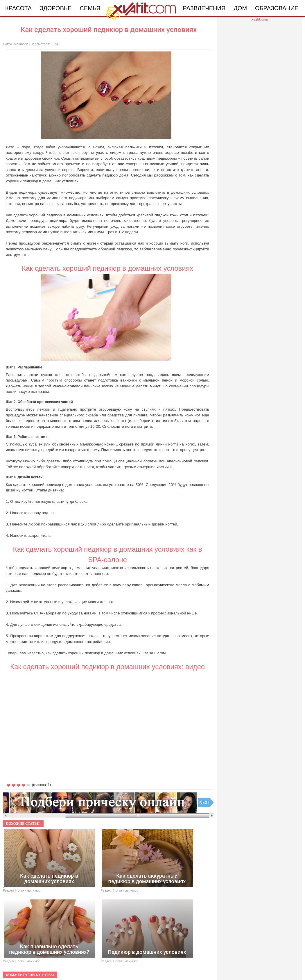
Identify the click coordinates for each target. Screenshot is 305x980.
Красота (18, 8)
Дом (240, 8)
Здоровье (56, 8)
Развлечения (204, 8)
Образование (277, 8)
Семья (90, 8)
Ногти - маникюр (16, 44)
